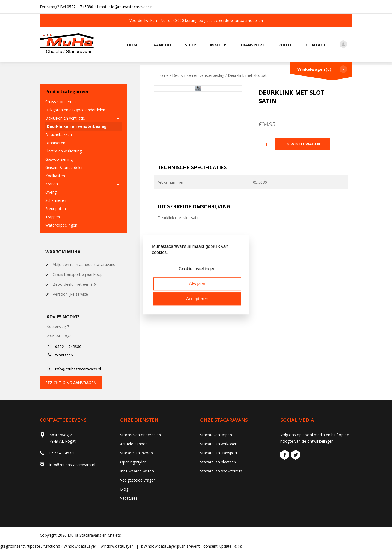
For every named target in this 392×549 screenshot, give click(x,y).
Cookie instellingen (197, 269)
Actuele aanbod (134, 444)
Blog (124, 489)
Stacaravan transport (219, 453)
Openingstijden (133, 462)
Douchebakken (59, 135)
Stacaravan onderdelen (140, 435)
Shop (190, 45)
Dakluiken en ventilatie (65, 118)
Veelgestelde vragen (138, 480)
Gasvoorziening (59, 159)
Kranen (52, 184)
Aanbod (162, 45)
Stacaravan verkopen (219, 444)
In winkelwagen (303, 144)
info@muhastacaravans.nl (131, 7)
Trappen (53, 217)
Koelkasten (55, 176)
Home (133, 45)
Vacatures (129, 498)
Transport (252, 45)
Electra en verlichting (63, 151)
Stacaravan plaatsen (218, 462)
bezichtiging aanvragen (71, 383)
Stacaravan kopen (216, 435)
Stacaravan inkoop (137, 453)
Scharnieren (56, 200)
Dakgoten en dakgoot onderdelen (75, 110)
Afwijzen (197, 284)
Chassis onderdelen (63, 102)
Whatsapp (64, 355)
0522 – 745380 (80, 7)
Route (285, 45)
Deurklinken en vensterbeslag (77, 126)
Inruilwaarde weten (137, 471)
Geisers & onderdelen (64, 167)
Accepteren (197, 299)
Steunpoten (56, 209)
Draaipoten (55, 143)
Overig (51, 192)
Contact (316, 45)
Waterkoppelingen (61, 225)
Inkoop (218, 45)
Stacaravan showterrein (221, 471)
